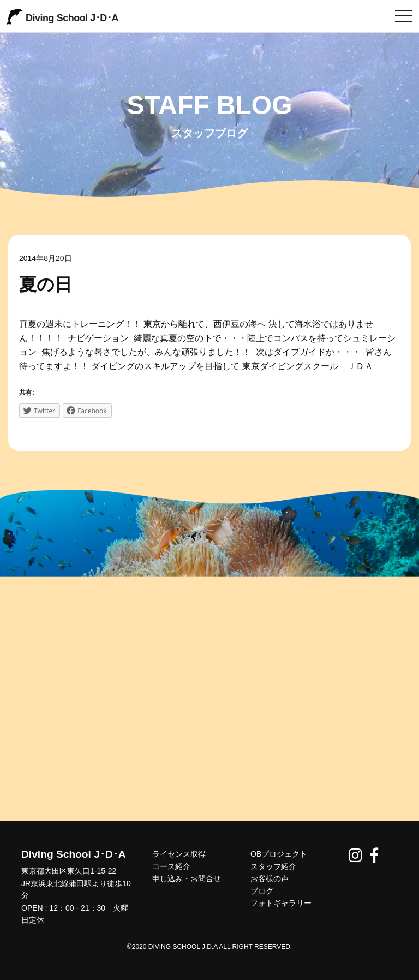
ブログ (262, 891)
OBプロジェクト (279, 854)
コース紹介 (171, 866)
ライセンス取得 (179, 854)
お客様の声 (270, 878)
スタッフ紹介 (273, 866)
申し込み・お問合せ (187, 878)
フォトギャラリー (281, 903)
